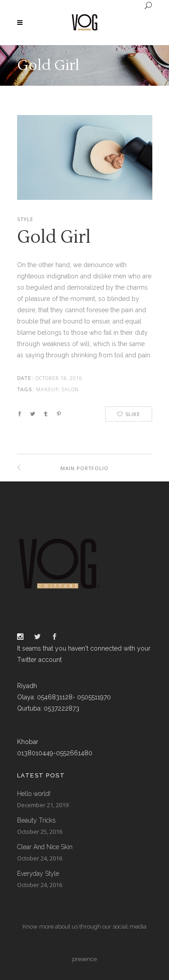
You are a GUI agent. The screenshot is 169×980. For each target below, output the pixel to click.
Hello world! (34, 794)
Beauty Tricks (36, 820)
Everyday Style (38, 874)
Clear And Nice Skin (45, 847)
